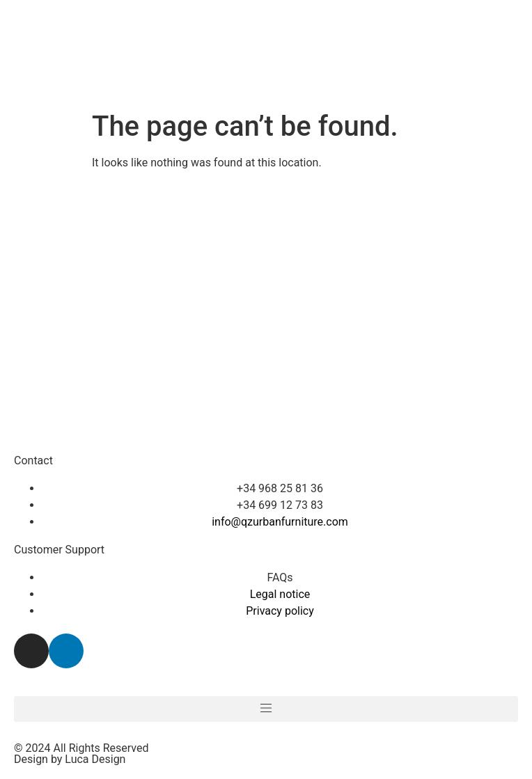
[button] (266, 709)
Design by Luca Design (70, 759)
